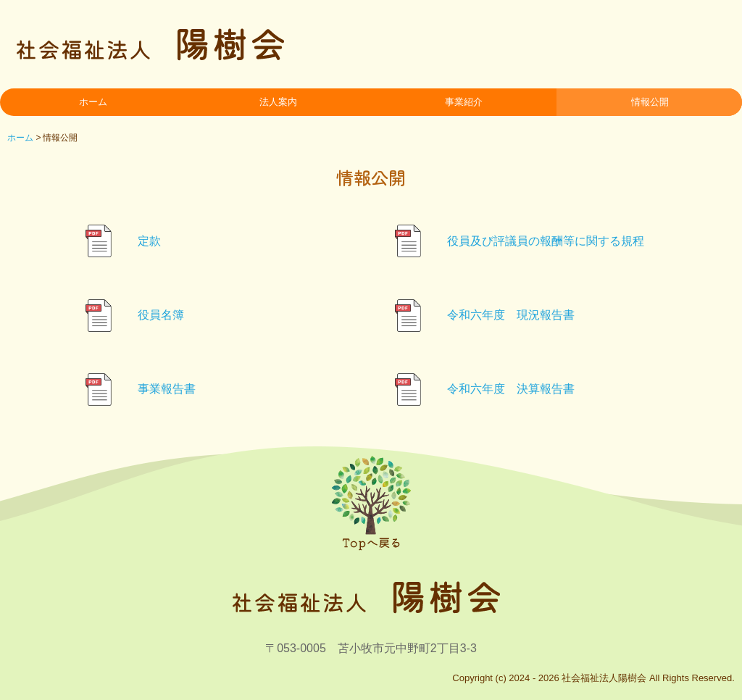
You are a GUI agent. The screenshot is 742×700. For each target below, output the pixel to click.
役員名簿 (161, 315)
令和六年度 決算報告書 (511, 389)
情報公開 (650, 102)
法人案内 (278, 102)
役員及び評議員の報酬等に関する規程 (546, 241)
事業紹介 (464, 102)
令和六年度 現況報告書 (511, 315)
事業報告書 (167, 389)
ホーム (93, 102)
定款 (149, 241)
